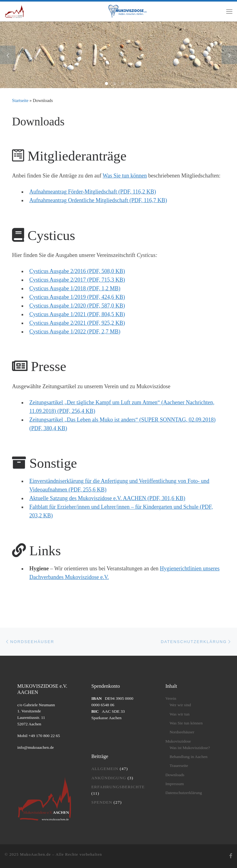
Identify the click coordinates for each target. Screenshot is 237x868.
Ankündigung (109, 778)
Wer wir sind (180, 705)
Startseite (20, 100)
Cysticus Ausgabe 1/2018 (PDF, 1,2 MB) (75, 288)
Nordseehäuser (182, 732)
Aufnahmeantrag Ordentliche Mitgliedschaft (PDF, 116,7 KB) (98, 200)
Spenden (102, 802)
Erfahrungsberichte (118, 787)
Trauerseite (179, 766)
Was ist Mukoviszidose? (190, 748)
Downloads (175, 775)
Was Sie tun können (125, 176)
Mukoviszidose (178, 741)
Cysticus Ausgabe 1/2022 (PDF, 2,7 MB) (75, 332)
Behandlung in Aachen (188, 757)
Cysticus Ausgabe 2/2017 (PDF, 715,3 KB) (77, 280)
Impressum (175, 784)
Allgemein (105, 769)
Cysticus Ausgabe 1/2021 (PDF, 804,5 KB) (77, 314)
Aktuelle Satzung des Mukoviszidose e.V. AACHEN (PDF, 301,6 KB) (107, 498)
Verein (171, 698)
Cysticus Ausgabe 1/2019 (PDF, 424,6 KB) (77, 297)
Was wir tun (179, 714)
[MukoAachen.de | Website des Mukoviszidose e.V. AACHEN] (14, 11)
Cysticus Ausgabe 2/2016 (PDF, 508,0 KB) (77, 271)
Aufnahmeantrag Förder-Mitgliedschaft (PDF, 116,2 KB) (93, 192)
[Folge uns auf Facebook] (231, 856)
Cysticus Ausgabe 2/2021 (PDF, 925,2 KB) (77, 323)
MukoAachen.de (35, 854)
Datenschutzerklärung (184, 793)
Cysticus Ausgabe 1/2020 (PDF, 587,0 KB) (77, 306)
